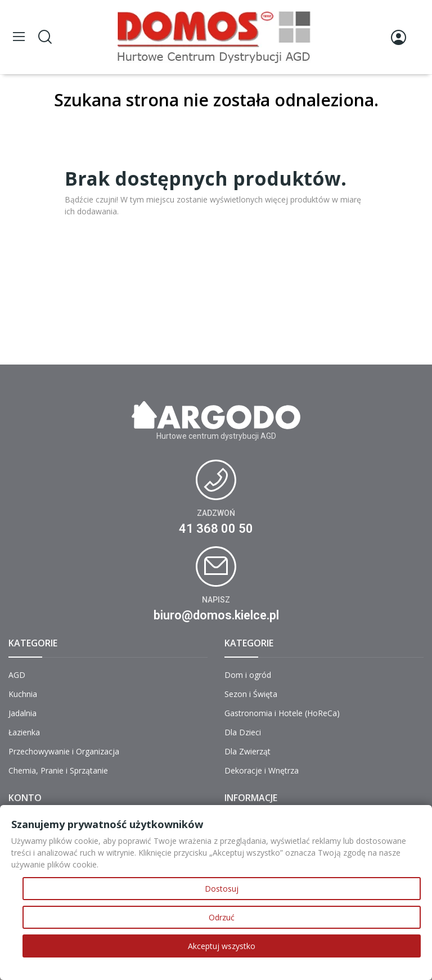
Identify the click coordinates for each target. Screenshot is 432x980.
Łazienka (24, 732)
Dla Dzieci (243, 732)
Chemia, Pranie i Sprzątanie (58, 770)
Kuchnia (23, 694)
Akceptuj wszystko (222, 946)
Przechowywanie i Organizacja (64, 751)
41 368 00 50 (216, 529)
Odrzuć (222, 917)
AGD (17, 675)
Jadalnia (22, 713)
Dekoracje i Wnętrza (262, 770)
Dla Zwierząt (247, 751)
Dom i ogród (248, 675)
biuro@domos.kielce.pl (216, 615)
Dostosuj (222, 889)
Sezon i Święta (251, 694)
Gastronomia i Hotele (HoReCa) (282, 713)
